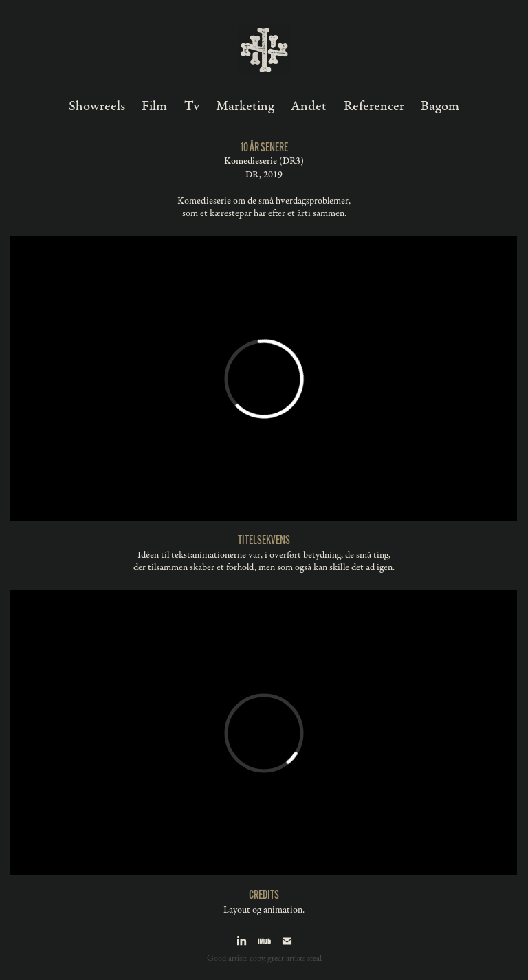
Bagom (440, 106)
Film (154, 106)
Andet (309, 106)
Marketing (245, 106)
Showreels (97, 106)
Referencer (374, 106)
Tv (192, 106)
